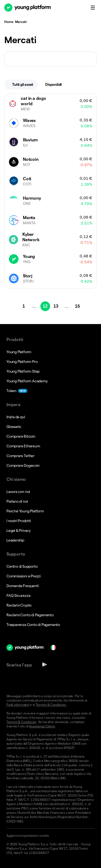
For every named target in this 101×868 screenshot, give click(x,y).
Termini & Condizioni (21, 722)
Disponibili (57, 84)
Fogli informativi (18, 705)
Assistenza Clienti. (42, 726)
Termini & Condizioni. (51, 705)
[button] (50, 836)
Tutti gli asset (23, 84)
